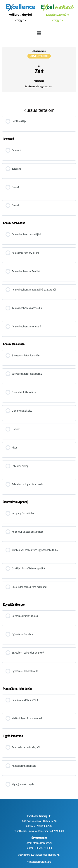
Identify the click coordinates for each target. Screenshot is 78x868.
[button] (39, 33)
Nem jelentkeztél (39, 56)
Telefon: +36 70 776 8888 (39, 848)
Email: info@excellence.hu (39, 843)
